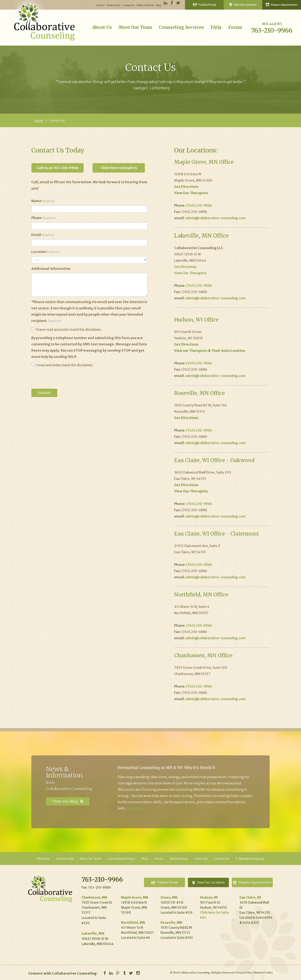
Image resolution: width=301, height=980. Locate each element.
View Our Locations (243, 5)
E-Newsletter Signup (250, 859)
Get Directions (185, 267)
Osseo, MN (169, 897)
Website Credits (263, 973)
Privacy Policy (244, 973)
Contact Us (129, 5)
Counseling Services (181, 27)
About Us (102, 27)
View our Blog (68, 801)
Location (45, 252)
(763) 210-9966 (199, 205)
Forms (235, 27)
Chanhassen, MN (94, 897)
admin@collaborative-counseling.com (215, 218)
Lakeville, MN (93, 933)
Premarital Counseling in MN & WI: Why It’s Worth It (166, 768)
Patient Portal (204, 5)
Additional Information (51, 269)
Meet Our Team (135, 27)
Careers (100, 5)
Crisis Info (201, 859)
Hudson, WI (209, 897)
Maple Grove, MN (135, 897)
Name (43, 201)
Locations (209, 882)
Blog (158, 5)
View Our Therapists (190, 273)
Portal (165, 882)
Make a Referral (145, 5)
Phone (43, 218)
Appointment (252, 882)
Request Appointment (282, 4)
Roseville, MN (171, 923)
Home (39, 120)
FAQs (216, 27)
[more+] (136, 808)
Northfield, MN (133, 923)
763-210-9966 (272, 30)
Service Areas (179, 859)
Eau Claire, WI (250, 897)
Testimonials (114, 5)
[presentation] (63, 378)
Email (43, 235)
